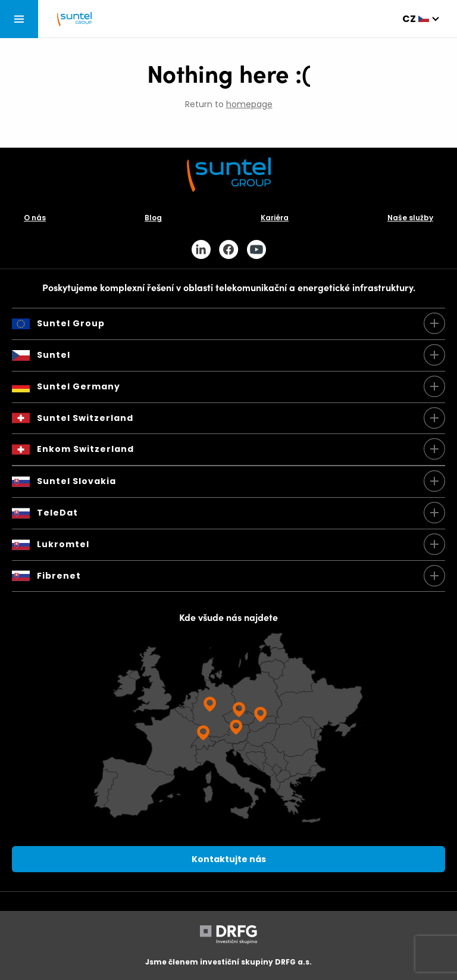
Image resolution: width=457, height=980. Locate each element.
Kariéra (275, 218)
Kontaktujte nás (229, 859)
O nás (35, 218)
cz (409, 19)
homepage (249, 104)
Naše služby (410, 218)
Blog (153, 218)
